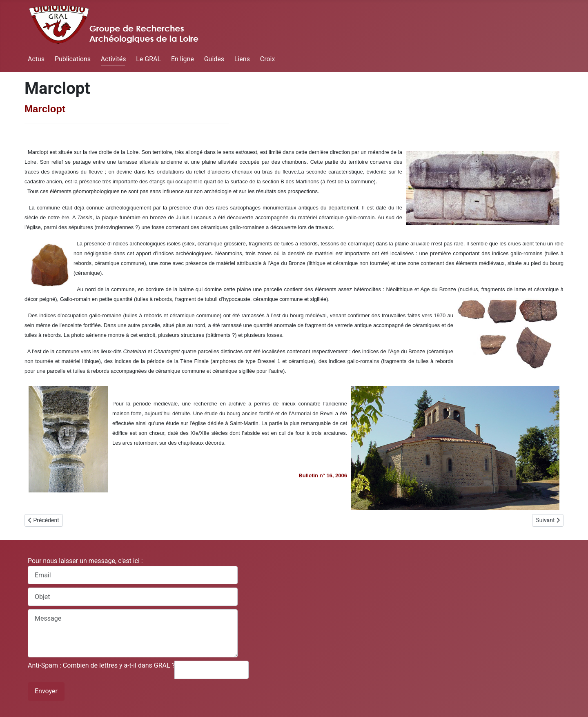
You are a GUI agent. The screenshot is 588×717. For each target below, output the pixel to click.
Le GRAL (148, 59)
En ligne (183, 59)
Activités (114, 59)
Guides (214, 59)
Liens (242, 59)
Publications (73, 59)
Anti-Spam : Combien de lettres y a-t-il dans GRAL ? (101, 665)
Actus (36, 59)
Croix (268, 59)
